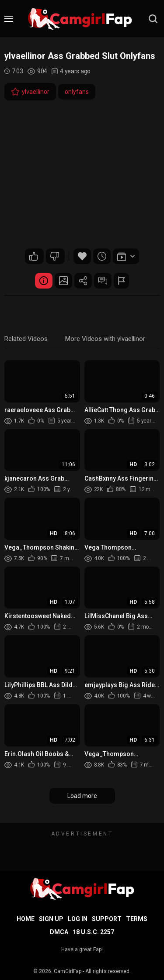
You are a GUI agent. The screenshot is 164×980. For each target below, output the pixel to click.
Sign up (51, 919)
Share (83, 281)
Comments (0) (103, 281)
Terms (137, 919)
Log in (78, 919)
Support (107, 919)
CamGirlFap (68, 971)
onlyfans (77, 92)
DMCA (59, 932)
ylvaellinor (30, 92)
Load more (82, 796)
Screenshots (63, 281)
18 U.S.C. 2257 (93, 932)
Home (26, 919)
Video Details (44, 281)
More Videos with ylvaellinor (105, 339)
